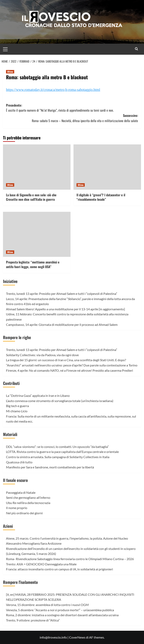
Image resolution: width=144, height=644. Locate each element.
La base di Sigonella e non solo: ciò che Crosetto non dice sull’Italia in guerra (31, 197)
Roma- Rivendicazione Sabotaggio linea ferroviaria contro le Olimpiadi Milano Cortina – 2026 (70, 559)
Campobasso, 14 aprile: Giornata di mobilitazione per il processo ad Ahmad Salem (62, 325)
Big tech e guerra (17, 406)
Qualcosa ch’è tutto (19, 462)
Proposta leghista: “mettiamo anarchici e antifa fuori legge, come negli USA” (33, 264)
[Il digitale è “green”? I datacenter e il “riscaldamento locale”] (107, 167)
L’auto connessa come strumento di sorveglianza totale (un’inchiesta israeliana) (60, 401)
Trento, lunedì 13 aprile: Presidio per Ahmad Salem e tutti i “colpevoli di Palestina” (62, 294)
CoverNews (77, 637)
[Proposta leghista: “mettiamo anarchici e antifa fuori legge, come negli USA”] (37, 234)
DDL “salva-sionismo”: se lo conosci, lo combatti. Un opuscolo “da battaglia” (57, 447)
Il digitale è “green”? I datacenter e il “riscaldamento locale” (101, 197)
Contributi (11, 383)
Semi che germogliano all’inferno (28, 497)
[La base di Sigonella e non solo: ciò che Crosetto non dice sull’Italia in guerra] (37, 167)
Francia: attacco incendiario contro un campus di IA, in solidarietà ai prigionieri (59, 569)
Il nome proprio (17, 508)
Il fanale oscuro (15, 480)
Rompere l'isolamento (20, 582)
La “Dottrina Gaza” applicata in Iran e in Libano (38, 396)
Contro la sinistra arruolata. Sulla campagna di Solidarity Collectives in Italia (58, 457)
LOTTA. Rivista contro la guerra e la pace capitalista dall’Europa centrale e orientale (62, 452)
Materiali (10, 434)
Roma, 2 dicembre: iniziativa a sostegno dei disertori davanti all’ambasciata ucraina (62, 615)
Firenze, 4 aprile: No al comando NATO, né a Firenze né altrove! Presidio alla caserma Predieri (69, 370)
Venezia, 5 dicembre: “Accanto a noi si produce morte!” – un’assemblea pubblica (60, 610)
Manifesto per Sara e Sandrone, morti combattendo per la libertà (50, 467)
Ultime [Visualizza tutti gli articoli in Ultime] (10, 72)
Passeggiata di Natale (21, 492)
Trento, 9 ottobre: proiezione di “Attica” (33, 620)
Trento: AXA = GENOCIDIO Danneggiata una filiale (41, 564)
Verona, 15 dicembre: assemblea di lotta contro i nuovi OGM (47, 605)
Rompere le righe (17, 337)
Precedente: (72, 108)
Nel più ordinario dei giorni (24, 513)
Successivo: (72, 118)
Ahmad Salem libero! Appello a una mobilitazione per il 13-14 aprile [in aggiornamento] (65, 309)
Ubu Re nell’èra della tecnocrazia (28, 503)
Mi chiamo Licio (17, 411)
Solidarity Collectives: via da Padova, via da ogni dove (42, 355)
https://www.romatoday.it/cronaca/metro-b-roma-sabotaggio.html (53, 90)
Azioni (8, 526)
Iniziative (10, 281)
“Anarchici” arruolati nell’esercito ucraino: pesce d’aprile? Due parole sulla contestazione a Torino (72, 365)
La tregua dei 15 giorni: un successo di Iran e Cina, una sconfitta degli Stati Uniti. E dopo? (66, 360)
